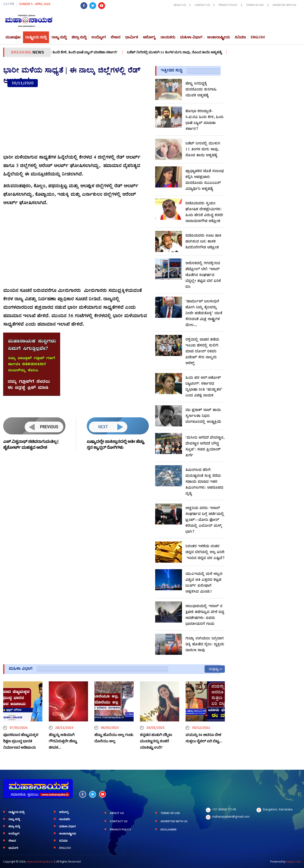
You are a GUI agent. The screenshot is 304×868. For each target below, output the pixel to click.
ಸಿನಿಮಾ (240, 37)
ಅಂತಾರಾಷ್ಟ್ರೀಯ (218, 37)
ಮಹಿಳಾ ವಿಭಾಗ (191, 37)
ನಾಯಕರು (168, 37)
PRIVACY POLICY (228, 5)
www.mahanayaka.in (40, 861)
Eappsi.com (294, 861)
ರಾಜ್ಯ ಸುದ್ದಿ (59, 37)
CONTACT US (202, 5)
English (258, 37)
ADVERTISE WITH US (284, 5)
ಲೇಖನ (115, 37)
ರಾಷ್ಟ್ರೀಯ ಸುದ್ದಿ (36, 37)
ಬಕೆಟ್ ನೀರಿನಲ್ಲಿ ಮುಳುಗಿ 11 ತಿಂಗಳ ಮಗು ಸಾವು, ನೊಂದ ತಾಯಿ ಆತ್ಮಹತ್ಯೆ (183, 52)
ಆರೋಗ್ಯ (149, 37)
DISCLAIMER (168, 829)
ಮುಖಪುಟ (13, 37)
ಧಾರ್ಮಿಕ (132, 37)
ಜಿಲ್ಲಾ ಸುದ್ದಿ (79, 37)
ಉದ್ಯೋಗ (99, 37)
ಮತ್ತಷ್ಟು (214, 669)
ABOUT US (180, 5)
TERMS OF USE (255, 5)
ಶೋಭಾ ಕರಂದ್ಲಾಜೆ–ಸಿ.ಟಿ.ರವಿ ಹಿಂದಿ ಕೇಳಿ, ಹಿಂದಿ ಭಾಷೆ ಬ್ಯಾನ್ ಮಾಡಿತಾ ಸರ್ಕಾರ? (75, 52)
